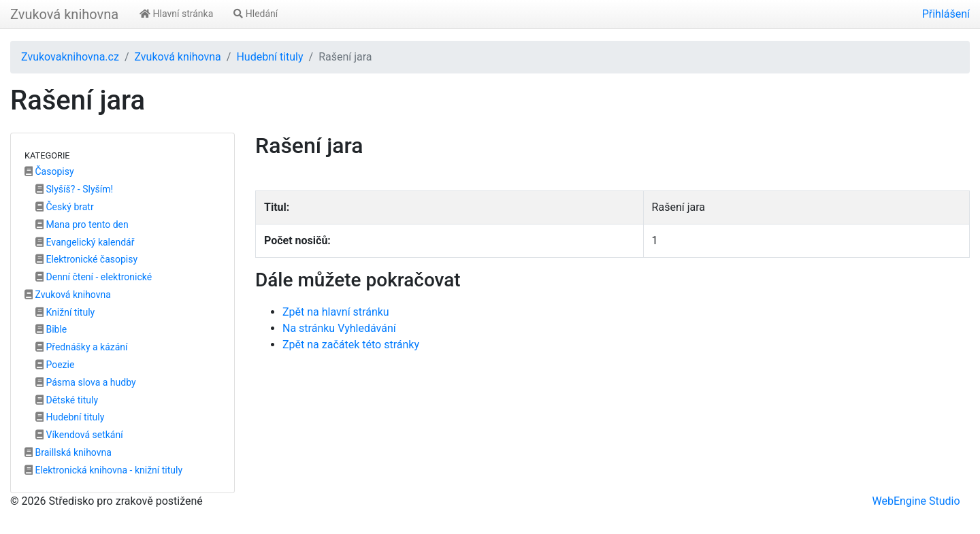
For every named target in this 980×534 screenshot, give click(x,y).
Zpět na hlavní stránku (336, 312)
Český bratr (65, 207)
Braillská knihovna (68, 452)
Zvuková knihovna (64, 14)
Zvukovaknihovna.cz (70, 57)
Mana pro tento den (82, 224)
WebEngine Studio (916, 501)
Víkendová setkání (79, 435)
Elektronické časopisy (86, 259)
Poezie (55, 365)
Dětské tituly (67, 400)
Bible (51, 329)
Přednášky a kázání (82, 347)
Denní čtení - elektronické (94, 277)
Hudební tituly (269, 57)
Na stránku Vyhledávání (339, 328)
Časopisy (49, 171)
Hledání (256, 14)
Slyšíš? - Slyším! (74, 189)
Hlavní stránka (176, 14)
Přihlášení (946, 14)
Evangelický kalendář (85, 242)
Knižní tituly (65, 312)
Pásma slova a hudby (86, 382)
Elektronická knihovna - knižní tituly (103, 470)
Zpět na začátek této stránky (351, 345)
